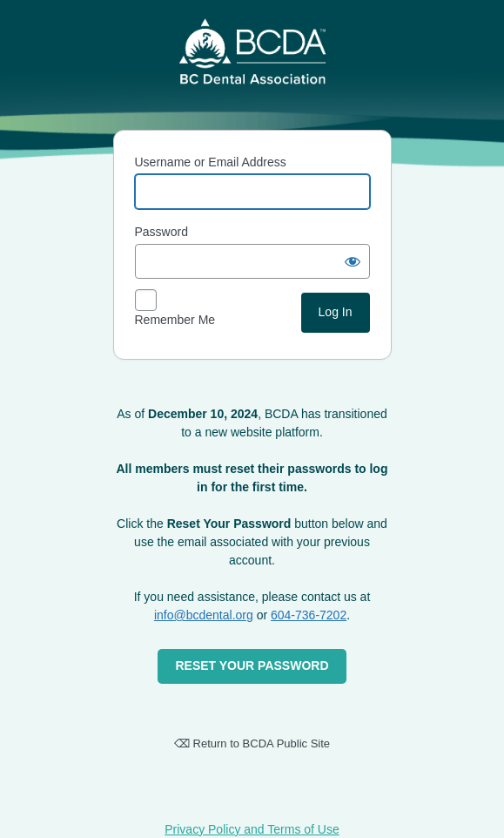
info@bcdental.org (204, 615)
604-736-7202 (309, 615)
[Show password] (353, 261)
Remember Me (175, 320)
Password (161, 232)
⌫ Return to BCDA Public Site (252, 743)
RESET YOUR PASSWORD (252, 666)
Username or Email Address (211, 162)
